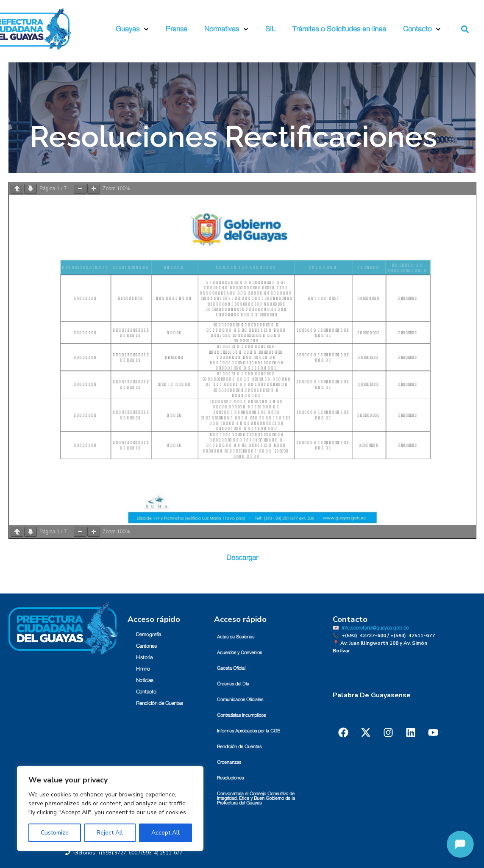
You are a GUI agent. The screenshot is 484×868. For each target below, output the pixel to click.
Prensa (177, 29)
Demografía (149, 635)
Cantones (146, 646)
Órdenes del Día (233, 684)
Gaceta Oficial (231, 668)
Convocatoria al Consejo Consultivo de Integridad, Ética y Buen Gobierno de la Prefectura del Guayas (256, 798)
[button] (465, 29)
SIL (270, 29)
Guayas (132, 29)
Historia (144, 657)
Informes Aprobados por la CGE (249, 731)
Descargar (242, 558)
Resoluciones (230, 778)
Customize (55, 833)
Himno (143, 669)
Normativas (226, 29)
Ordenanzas (229, 762)
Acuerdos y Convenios (239, 653)
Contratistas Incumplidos (241, 715)
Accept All (166, 833)
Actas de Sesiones (236, 637)
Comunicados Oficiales (240, 700)
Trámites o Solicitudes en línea (339, 29)
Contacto (422, 29)
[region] (110, 808)
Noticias (145, 680)
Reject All (110, 833)
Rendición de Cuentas (160, 703)
